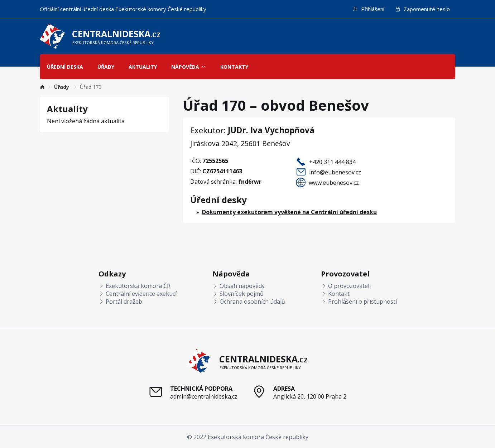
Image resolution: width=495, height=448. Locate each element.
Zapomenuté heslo (422, 9)
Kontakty (234, 67)
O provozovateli (346, 286)
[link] (42, 87)
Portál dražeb (120, 302)
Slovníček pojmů (238, 294)
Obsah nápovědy (239, 286)
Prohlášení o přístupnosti (359, 302)
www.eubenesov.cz (334, 183)
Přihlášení (368, 9)
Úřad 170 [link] (91, 87)
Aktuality (143, 67)
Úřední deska (65, 67)
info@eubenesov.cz (335, 172)
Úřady (106, 67)
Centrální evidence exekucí (138, 294)
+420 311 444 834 (332, 162)
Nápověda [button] (189, 67)
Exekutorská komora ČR (134, 286)
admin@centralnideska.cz (204, 396)
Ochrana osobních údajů (249, 302)
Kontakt (335, 294)
